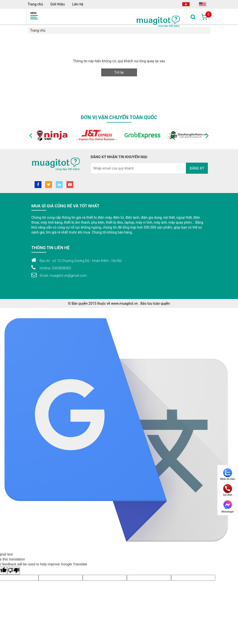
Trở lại (119, 72)
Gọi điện (228, 490)
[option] (65, 135)
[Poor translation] (14, 571)
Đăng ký (197, 168)
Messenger (228, 506)
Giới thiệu (58, 4)
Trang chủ (35, 4)
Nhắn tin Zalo (228, 474)
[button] (31, 135)
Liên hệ (78, 4)
